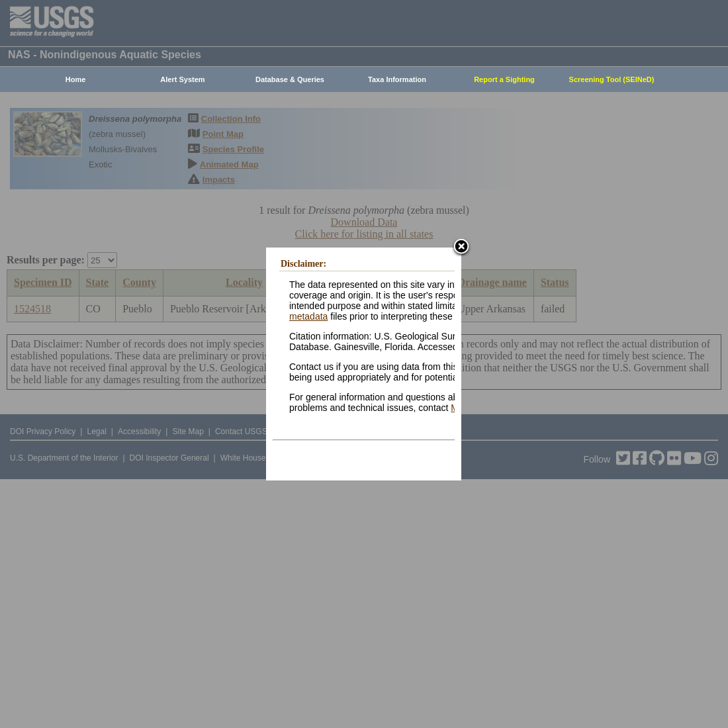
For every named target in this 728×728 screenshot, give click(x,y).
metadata (308, 316)
